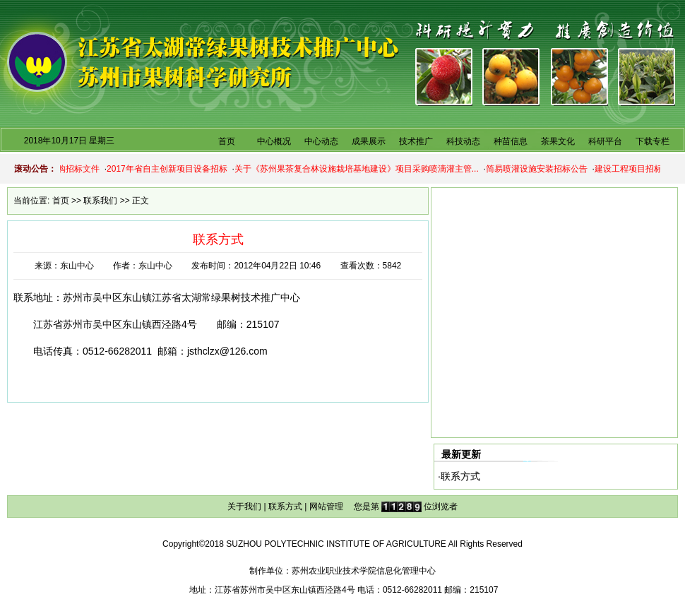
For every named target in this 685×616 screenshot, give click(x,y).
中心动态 (321, 141)
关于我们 (244, 507)
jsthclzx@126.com (227, 351)
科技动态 (463, 141)
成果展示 (369, 141)
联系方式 (460, 476)
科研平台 (605, 141)
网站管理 (326, 507)
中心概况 (274, 141)
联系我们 (100, 201)
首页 (227, 141)
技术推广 (416, 141)
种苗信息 (511, 141)
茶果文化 (558, 141)
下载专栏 (653, 141)
